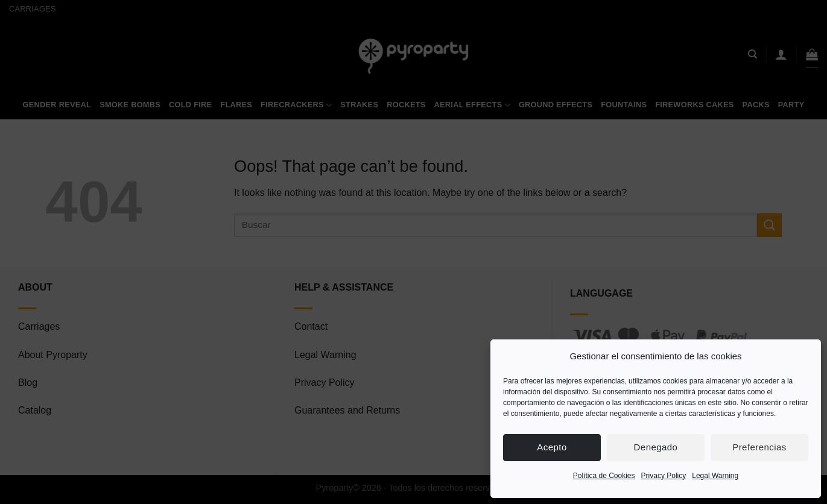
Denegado (656, 447)
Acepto (552, 447)
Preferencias (759, 447)
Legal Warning (715, 476)
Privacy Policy (664, 476)
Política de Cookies (604, 476)
